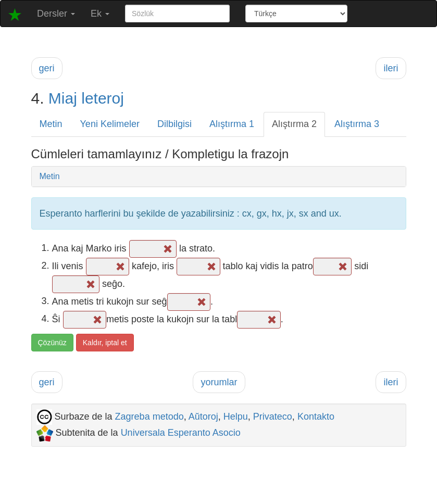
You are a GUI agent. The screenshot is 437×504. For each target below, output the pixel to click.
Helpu (236, 417)
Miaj (63, 98)
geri (47, 68)
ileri (391, 68)
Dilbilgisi (174, 124)
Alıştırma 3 (357, 124)
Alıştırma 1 (232, 124)
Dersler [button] (56, 14)
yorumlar (219, 382)
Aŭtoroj (203, 417)
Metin (51, 124)
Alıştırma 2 (294, 124)
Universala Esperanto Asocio (181, 433)
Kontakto (316, 417)
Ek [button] (100, 14)
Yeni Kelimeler (110, 124)
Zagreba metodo (149, 417)
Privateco (273, 417)
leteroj (103, 98)
